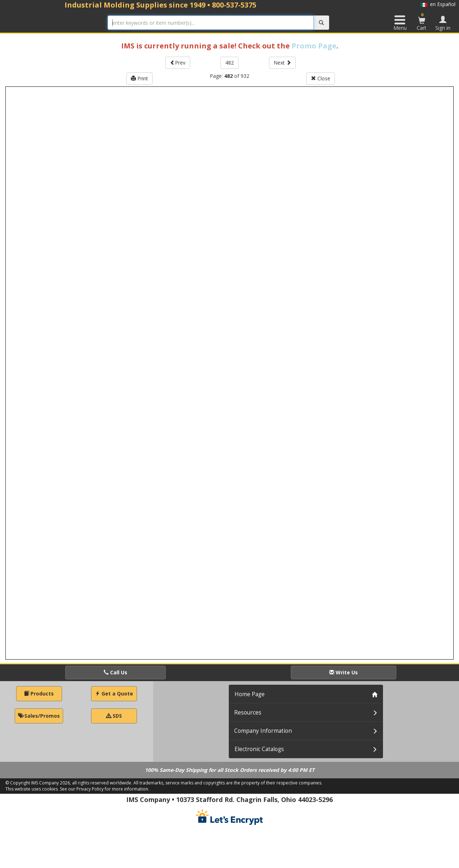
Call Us (115, 672)
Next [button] (282, 63)
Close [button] (321, 78)
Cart (422, 22)
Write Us (344, 672)
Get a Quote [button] (114, 694)
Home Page (250, 694)
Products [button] (39, 694)
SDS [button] (114, 716)
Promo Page (314, 46)
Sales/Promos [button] (39, 716)
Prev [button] (178, 63)
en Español (438, 4)
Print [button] (139, 78)
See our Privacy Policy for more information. (105, 789)
